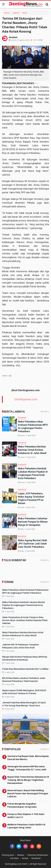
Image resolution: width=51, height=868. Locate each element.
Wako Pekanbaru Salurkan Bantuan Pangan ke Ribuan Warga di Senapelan (33, 522)
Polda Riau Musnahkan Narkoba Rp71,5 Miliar (25, 669)
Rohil (25, 13)
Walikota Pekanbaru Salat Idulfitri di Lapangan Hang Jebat (26, 826)
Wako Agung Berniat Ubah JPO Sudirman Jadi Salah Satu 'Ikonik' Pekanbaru (33, 544)
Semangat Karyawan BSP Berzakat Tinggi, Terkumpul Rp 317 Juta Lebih (27, 768)
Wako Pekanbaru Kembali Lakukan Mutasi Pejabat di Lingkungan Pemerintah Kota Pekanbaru (24, 605)
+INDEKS (44, 412)
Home (7, 13)
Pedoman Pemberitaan (38, 855)
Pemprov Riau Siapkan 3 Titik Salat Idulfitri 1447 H (26, 816)
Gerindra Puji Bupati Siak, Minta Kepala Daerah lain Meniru (28, 758)
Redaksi (21, 855)
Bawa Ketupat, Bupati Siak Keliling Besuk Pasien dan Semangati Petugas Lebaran (28, 793)
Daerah (16, 13)
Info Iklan (14, 858)
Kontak (25, 858)
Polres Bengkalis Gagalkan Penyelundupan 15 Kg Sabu (22, 805)
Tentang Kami (8, 855)
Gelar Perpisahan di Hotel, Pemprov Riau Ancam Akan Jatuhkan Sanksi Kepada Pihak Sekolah (25, 620)
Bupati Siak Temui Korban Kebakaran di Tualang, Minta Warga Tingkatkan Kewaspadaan (28, 780)
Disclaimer (36, 858)
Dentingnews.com (26, 399)
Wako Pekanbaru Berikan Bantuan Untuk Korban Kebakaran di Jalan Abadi (32, 450)
